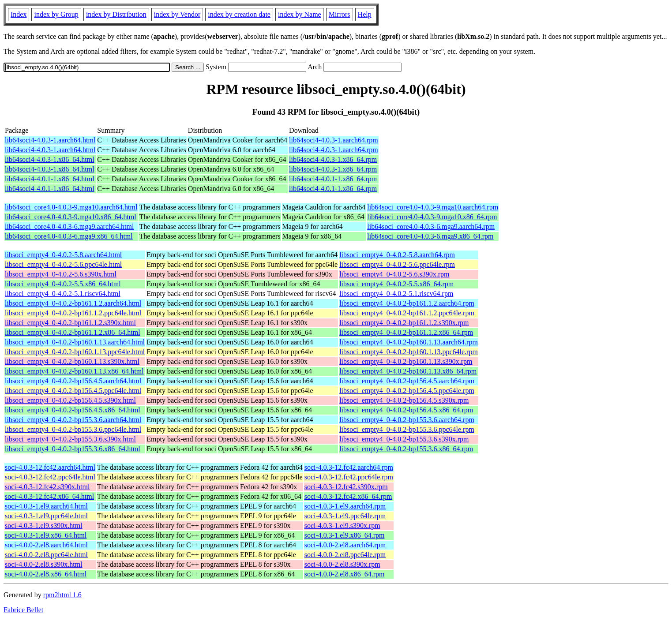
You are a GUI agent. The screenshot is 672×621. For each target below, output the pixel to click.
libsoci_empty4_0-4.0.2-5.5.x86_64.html (63, 284)
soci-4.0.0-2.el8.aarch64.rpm (345, 545)
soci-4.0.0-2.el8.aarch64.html (46, 545)
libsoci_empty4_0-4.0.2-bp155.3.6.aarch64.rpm (407, 420)
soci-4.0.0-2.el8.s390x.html (44, 564)
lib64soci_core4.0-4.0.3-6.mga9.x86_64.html (69, 236)
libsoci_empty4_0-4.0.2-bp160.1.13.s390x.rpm (406, 361)
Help (365, 14)
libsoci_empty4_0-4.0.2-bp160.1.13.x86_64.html (74, 371)
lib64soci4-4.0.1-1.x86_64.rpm (333, 179)
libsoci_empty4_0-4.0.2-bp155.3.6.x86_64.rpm (406, 449)
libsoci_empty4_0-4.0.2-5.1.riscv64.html (63, 294)
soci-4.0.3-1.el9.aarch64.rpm (345, 506)
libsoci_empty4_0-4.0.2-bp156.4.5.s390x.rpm (404, 400)
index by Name (300, 14)
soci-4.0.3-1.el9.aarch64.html (46, 506)
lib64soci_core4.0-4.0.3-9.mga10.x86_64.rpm (432, 217)
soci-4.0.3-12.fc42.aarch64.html (50, 467)
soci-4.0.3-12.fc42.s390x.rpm (346, 487)
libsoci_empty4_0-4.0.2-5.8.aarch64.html (63, 255)
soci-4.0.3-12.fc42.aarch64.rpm (349, 467)
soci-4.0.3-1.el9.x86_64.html (46, 535)
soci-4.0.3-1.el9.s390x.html (44, 526)
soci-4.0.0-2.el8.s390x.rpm (342, 564)
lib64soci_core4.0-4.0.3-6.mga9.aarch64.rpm (431, 226)
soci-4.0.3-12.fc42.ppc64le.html (50, 477)
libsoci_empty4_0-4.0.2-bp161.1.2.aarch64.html (73, 303)
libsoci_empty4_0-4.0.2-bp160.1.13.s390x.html (72, 361)
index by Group (56, 14)
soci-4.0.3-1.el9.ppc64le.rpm (345, 516)
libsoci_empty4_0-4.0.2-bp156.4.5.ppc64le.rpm (407, 391)
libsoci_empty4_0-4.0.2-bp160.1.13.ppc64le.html (75, 352)
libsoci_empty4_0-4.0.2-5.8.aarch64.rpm (397, 255)
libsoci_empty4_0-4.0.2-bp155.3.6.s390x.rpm (404, 439)
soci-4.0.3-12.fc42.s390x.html (47, 487)
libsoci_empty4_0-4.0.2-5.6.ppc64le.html (63, 264)
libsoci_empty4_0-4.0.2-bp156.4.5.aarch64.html (73, 381)
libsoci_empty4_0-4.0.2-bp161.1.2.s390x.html (70, 323)
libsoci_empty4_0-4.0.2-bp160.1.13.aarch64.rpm (409, 342)
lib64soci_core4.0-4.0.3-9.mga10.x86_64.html (71, 217)
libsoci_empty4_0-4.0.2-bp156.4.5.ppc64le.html (73, 391)
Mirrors (340, 14)
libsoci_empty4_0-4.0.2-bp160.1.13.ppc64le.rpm (409, 352)
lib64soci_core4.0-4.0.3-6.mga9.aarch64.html (69, 226)
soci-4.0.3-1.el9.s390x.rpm (342, 526)
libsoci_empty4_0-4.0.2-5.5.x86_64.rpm (396, 284)
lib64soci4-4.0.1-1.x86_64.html (50, 179)
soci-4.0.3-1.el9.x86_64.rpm (345, 535)
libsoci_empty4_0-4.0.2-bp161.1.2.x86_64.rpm (406, 332)
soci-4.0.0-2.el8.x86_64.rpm (345, 574)
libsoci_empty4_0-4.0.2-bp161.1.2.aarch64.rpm (407, 303)
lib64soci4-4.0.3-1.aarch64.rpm (334, 140)
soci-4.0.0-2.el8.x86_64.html (46, 574)
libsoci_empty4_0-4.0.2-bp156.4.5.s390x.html (70, 400)
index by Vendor (177, 14)
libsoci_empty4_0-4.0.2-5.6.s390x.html (61, 274)
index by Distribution (116, 14)
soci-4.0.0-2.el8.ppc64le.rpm (345, 555)
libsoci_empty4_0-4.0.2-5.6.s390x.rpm (394, 274)
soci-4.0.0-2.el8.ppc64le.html (46, 555)
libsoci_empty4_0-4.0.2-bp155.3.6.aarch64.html (73, 420)
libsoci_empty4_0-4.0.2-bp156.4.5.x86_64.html (73, 410)
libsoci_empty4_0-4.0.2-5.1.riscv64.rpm (396, 294)
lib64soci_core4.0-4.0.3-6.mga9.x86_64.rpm (430, 236)
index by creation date (239, 14)
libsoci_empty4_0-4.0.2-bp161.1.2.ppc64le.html (73, 313)
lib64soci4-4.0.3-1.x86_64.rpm (333, 159)
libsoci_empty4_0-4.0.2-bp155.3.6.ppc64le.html (73, 429)
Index (19, 14)
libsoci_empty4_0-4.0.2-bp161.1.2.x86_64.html (73, 332)
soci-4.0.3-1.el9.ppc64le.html (46, 516)
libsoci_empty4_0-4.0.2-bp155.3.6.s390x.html (70, 439)
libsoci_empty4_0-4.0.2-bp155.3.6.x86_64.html (73, 449)
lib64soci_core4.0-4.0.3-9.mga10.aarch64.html (71, 207)
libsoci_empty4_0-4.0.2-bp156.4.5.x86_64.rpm (406, 410)
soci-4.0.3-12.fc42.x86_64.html (49, 496)
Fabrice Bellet (23, 610)
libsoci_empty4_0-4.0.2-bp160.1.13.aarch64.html (75, 342)
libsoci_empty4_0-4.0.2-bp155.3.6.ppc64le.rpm (407, 429)
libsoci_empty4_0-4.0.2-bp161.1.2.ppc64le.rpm (407, 313)
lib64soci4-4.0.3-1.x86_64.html (50, 159)
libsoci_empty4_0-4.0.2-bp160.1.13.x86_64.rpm (408, 371)
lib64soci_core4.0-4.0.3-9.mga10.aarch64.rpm (433, 207)
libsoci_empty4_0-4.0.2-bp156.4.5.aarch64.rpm (407, 381)
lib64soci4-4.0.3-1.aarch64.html (50, 140)
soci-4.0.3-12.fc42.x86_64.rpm (348, 496)
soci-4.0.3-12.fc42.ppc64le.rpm (349, 477)
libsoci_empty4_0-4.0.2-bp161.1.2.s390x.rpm (404, 323)
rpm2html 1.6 (62, 595)
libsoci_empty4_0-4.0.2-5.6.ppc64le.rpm (397, 264)
